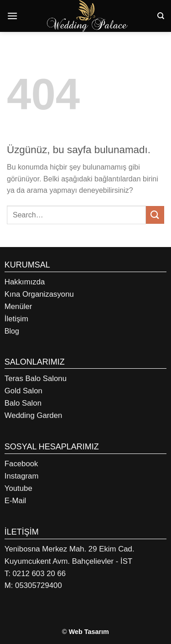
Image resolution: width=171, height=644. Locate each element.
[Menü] (12, 16)
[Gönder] (155, 215)
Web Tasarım (89, 632)
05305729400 (39, 585)
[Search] (161, 16)
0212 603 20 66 (39, 574)
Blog (12, 331)
